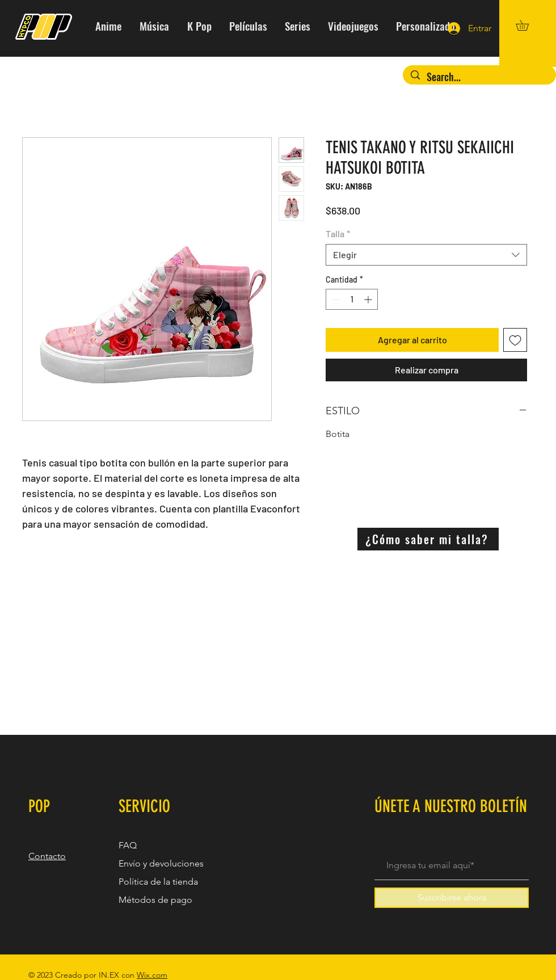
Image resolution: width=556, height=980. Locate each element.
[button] (527, 25)
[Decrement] (334, 299)
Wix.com (152, 975)
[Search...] (479, 77)
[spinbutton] (352, 299)
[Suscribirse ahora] (452, 898)
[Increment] (369, 299)
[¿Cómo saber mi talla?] (428, 539)
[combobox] (426, 255)
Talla (338, 234)
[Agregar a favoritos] (515, 340)
